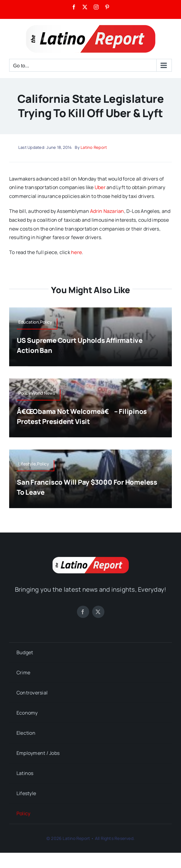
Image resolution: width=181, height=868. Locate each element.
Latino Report (94, 147)
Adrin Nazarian (107, 211)
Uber (100, 187)
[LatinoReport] (91, 559)
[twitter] (98, 612)
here (76, 252)
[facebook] (83, 612)
